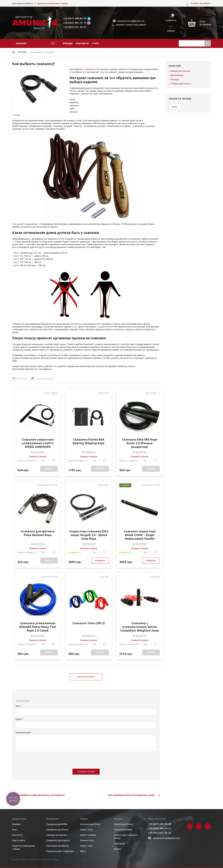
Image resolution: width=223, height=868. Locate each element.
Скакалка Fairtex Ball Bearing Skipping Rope (89, 441)
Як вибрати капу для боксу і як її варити (41, 795)
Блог (15, 829)
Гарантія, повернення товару (52, 3)
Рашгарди (120, 843)
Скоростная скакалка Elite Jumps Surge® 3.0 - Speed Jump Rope (89, 535)
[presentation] (42, 758)
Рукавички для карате (58, 840)
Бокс (175, 107)
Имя (18, 706)
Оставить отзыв (86, 772)
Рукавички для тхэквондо (60, 851)
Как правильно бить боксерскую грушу (131, 795)
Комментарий (23, 732)
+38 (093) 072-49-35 (75, 27)
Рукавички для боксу (57, 829)
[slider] (38, 452)
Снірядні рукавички (56, 835)
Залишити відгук (38, 456)
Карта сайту (19, 840)
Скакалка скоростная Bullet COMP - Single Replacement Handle (140, 535)
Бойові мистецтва (180, 71)
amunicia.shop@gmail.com (131, 21)
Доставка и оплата (22, 3)
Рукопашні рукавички (57, 846)
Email (18, 719)
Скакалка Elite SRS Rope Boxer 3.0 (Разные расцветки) (140, 443)
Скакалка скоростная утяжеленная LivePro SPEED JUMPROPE (38, 443)
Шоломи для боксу (90, 824)
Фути (83, 851)
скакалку (89, 69)
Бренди (68, 43)
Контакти (82, 43)
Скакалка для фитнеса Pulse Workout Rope (38, 533)
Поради (175, 79)
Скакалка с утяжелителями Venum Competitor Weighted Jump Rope (140, 627)
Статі (95, 43)
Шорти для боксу (124, 824)
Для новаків (177, 75)
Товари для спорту (181, 83)
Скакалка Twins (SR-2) (89, 623)
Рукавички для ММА (57, 824)
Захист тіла (86, 846)
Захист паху (86, 829)
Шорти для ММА (123, 829)
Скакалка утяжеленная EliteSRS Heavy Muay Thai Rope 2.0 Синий (38, 627)
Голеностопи (87, 840)
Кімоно (118, 849)
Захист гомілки (88, 835)
